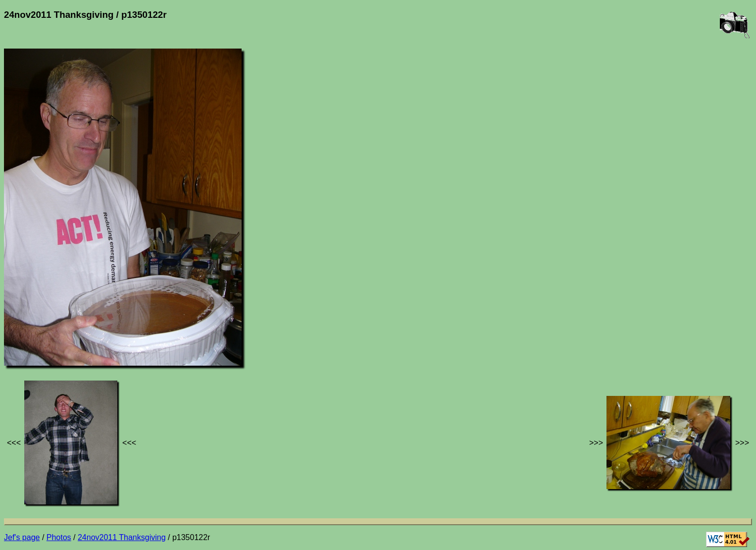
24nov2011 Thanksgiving (122, 537)
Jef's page (22, 537)
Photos (59, 537)
